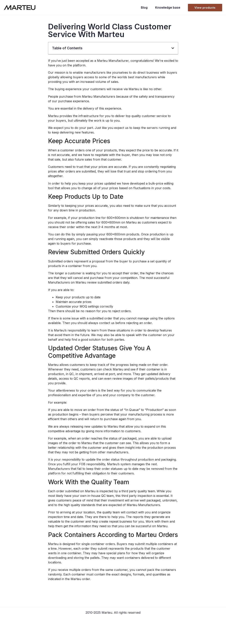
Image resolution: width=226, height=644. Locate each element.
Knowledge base (168, 7)
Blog (144, 7)
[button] (173, 48)
